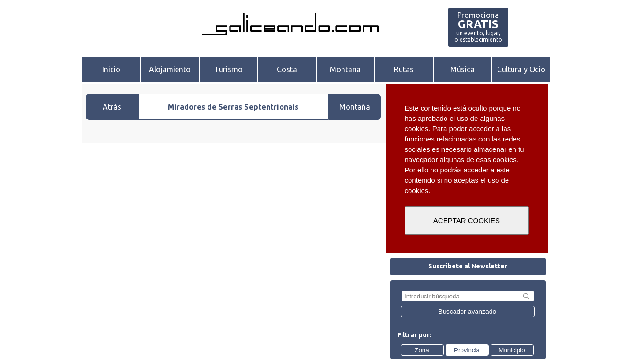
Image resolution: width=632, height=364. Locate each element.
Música (462, 69)
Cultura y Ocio (521, 69)
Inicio (111, 69)
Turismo (228, 69)
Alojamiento (170, 69)
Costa (287, 69)
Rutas (404, 69)
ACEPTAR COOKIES (467, 220)
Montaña (345, 69)
